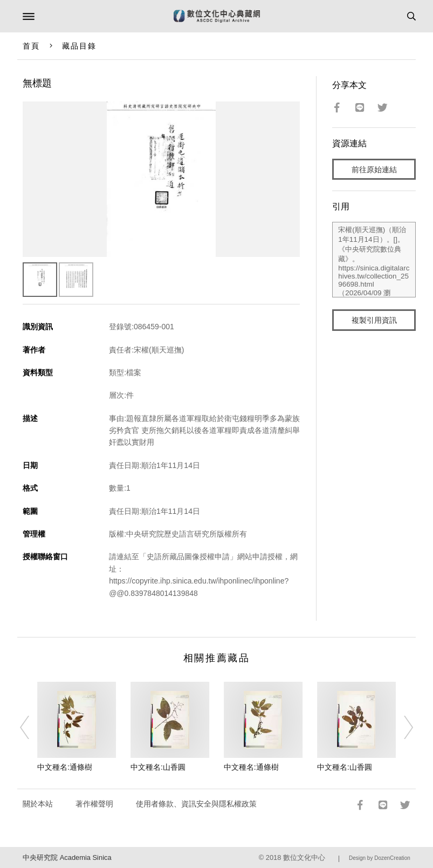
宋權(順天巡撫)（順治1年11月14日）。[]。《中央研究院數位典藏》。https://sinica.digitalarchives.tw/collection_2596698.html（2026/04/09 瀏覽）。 (374, 260)
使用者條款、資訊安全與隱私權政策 (196, 804)
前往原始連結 (374, 169)
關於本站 (38, 804)
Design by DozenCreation (380, 858)
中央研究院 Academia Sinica (67, 857)
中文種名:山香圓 (158, 767)
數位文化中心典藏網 (217, 16)
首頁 (31, 46)
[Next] (401, 727)
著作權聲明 (94, 804)
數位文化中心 (304, 857)
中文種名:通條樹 (65, 767)
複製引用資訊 (374, 320)
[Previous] (32, 727)
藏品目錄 (79, 46)
